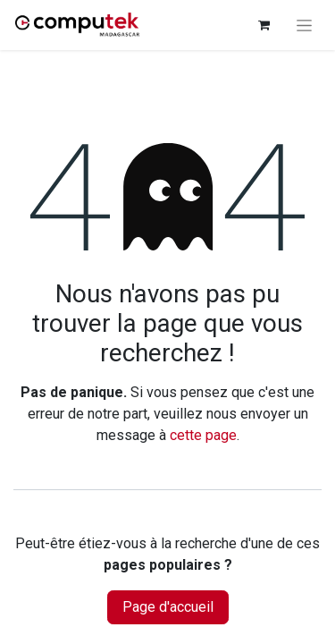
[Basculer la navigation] (304, 25)
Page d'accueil (168, 607)
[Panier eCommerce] (264, 25)
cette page (203, 435)
